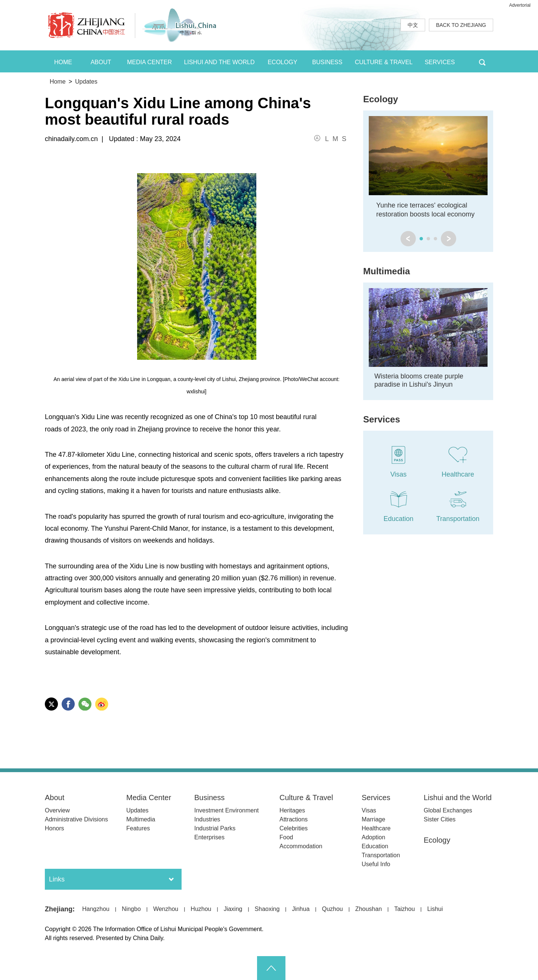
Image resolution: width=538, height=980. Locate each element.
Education (375, 846)
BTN (482, 61)
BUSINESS (327, 62)
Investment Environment (227, 810)
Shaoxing (267, 909)
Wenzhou (166, 909)
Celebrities (294, 828)
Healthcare (376, 828)
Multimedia (387, 271)
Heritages (292, 810)
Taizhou (404, 909)
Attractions (294, 819)
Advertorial (520, 5)
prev (408, 239)
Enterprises (209, 837)
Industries (207, 819)
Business (209, 798)
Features (138, 828)
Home (58, 82)
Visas (369, 810)
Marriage (373, 819)
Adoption (373, 837)
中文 (413, 25)
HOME (63, 62)
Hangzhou (96, 909)
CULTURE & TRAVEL (384, 62)
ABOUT (101, 62)
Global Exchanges (448, 810)
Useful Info (376, 864)
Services (382, 419)
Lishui (435, 909)
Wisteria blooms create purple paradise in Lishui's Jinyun (419, 380)
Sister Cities (440, 819)
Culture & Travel (306, 798)
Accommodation (301, 846)
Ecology (381, 99)
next (449, 239)
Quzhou (333, 909)
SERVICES (440, 62)
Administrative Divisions (76, 819)
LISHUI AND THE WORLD (219, 62)
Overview (57, 810)
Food (286, 837)
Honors (55, 828)
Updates (86, 82)
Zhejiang (59, 909)
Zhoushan (369, 909)
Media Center (149, 798)
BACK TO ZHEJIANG (461, 25)
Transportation (381, 855)
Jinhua (301, 909)
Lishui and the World (458, 798)
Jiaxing (233, 909)
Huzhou (201, 909)
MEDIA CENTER (149, 62)
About (55, 798)
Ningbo (131, 909)
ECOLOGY (282, 62)
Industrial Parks (215, 828)
